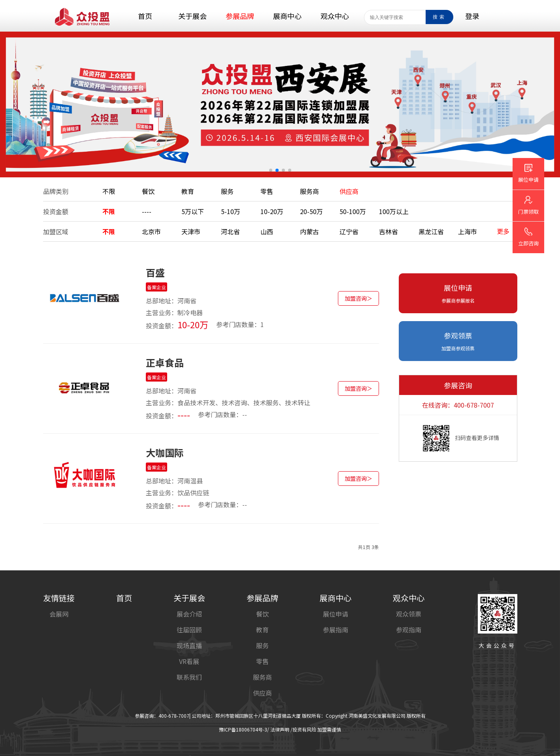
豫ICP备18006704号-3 (243, 729)
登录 (472, 16)
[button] (271, 170)
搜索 (439, 17)
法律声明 (280, 729)
